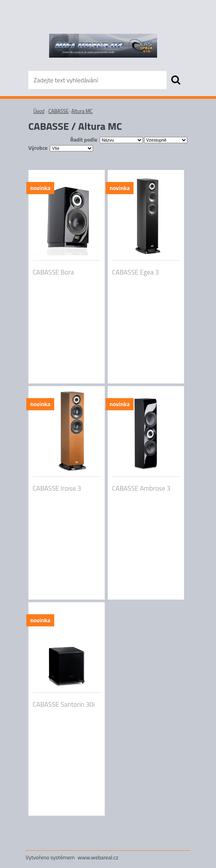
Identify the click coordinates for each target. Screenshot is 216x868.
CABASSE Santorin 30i (64, 704)
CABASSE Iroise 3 (57, 488)
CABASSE (59, 111)
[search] (176, 80)
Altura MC (82, 111)
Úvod (39, 111)
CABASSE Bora (53, 272)
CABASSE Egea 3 (135, 272)
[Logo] (103, 45)
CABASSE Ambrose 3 (141, 488)
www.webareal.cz (98, 857)
